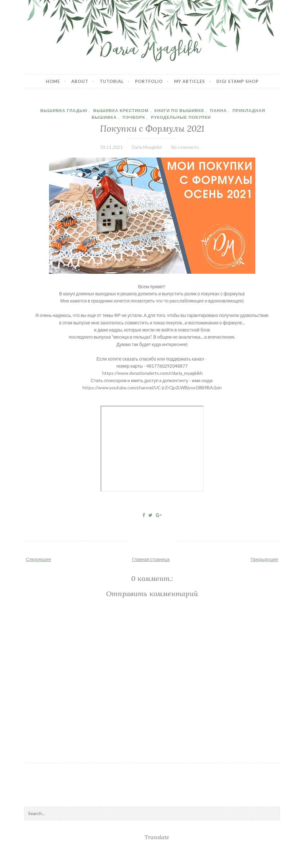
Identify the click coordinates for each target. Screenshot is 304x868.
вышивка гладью (64, 110)
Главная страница (151, 559)
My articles (190, 81)
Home (53, 81)
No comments (185, 147)
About (80, 81)
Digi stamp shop (237, 81)
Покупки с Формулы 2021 (152, 128)
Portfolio (149, 81)
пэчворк (134, 117)
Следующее (38, 559)
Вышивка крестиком (121, 110)
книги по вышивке (179, 110)
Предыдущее (264, 559)
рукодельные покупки (181, 117)
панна (219, 110)
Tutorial (112, 81)
